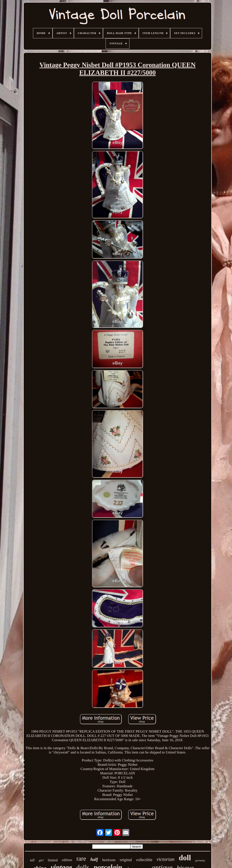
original (126, 860)
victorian (166, 859)
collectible (144, 860)
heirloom (109, 860)
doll (185, 858)
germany (200, 860)
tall (32, 860)
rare (81, 859)
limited (53, 860)
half (94, 859)
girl (41, 860)
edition (67, 860)
